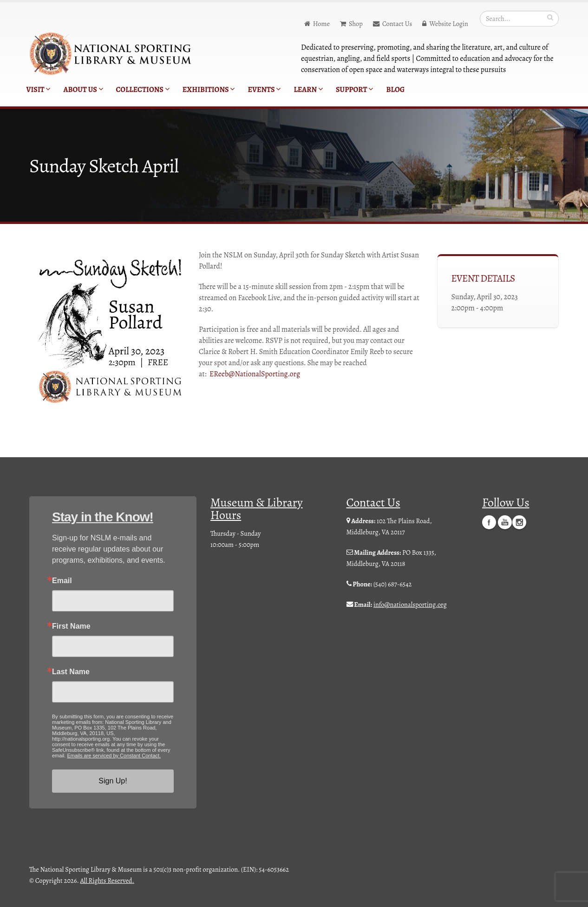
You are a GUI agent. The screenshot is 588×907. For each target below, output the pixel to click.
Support (354, 90)
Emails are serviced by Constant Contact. (114, 756)
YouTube (505, 522)
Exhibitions (209, 90)
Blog (395, 90)
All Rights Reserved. (107, 881)
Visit (39, 90)
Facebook (489, 522)
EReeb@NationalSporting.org (255, 374)
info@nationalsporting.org (410, 605)
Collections (143, 90)
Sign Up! (113, 781)
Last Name (71, 672)
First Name (71, 626)
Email (62, 581)
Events (264, 90)
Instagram (519, 522)
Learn (308, 90)
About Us (83, 90)
